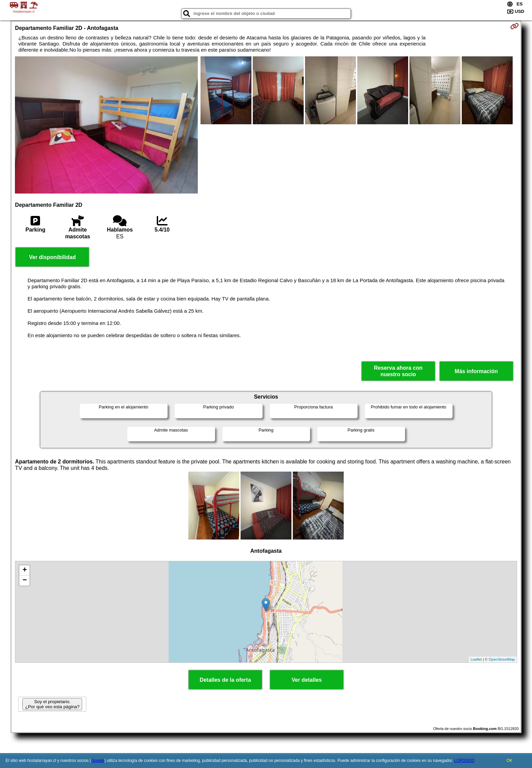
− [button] (25, 581)
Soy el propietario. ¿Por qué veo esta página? (52, 704)
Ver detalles (307, 680)
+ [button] (25, 570)
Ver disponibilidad (52, 257)
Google (98, 761)
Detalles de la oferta (225, 680)
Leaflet (476, 659)
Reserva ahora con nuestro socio (398, 371)
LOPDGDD (464, 761)
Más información (476, 371)
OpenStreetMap (502, 659)
